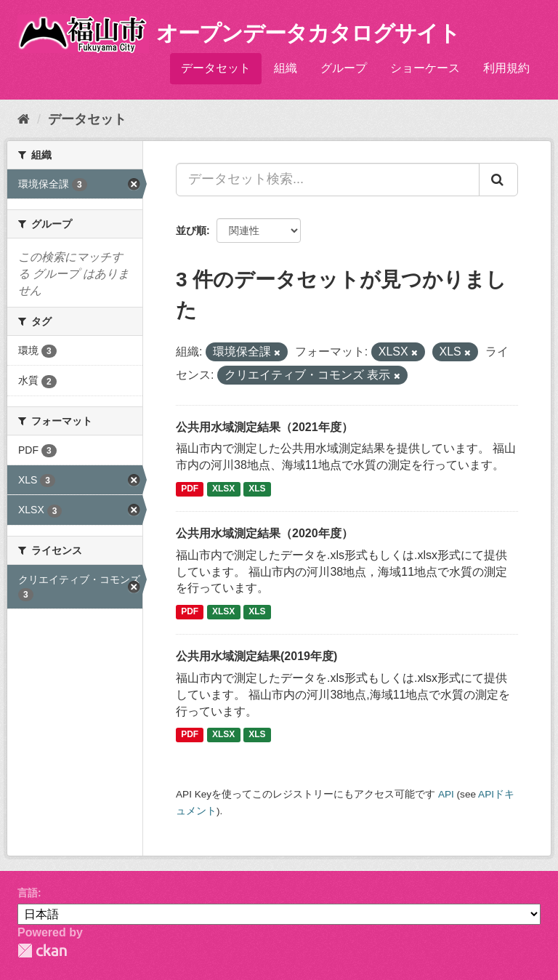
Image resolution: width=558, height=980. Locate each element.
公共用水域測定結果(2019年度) (256, 656)
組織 (286, 68)
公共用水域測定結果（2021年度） (264, 427)
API (446, 794)
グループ (344, 68)
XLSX (223, 489)
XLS (257, 489)
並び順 (191, 230)
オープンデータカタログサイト (308, 33)
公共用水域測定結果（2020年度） (264, 533)
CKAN (42, 951)
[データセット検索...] (328, 180)
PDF (190, 489)
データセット (216, 68)
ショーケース (425, 68)
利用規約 (506, 68)
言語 (28, 893)
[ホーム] (24, 119)
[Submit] (498, 180)
